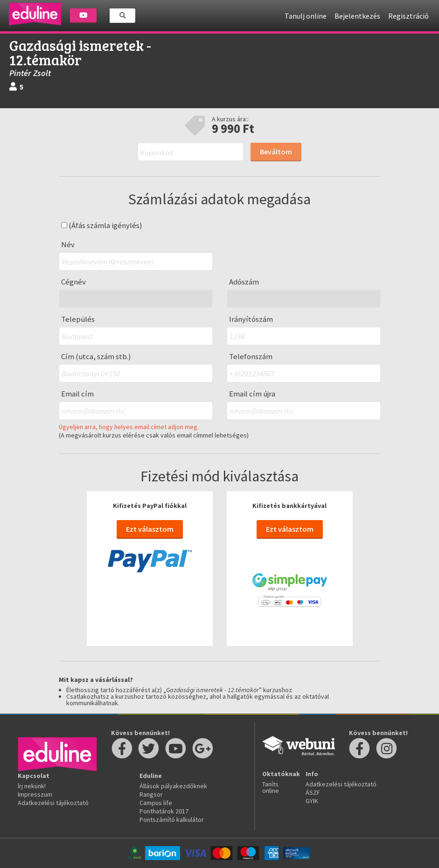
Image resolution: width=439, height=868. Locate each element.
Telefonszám (251, 357)
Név (68, 245)
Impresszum (35, 794)
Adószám (244, 282)
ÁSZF (313, 792)
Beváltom (276, 152)
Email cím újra (252, 394)
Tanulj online (306, 16)
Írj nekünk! (32, 786)
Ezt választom (150, 529)
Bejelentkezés (357, 16)
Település (78, 319)
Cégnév (73, 282)
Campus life (156, 803)
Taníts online (271, 787)
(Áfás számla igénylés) (102, 226)
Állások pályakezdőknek (173, 786)
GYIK (312, 801)
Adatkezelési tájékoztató (53, 803)
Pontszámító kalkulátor (172, 819)
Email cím (77, 394)
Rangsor (151, 794)
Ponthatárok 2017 (164, 811)
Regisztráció (408, 16)
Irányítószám (251, 319)
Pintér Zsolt (30, 73)
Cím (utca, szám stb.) (96, 357)
